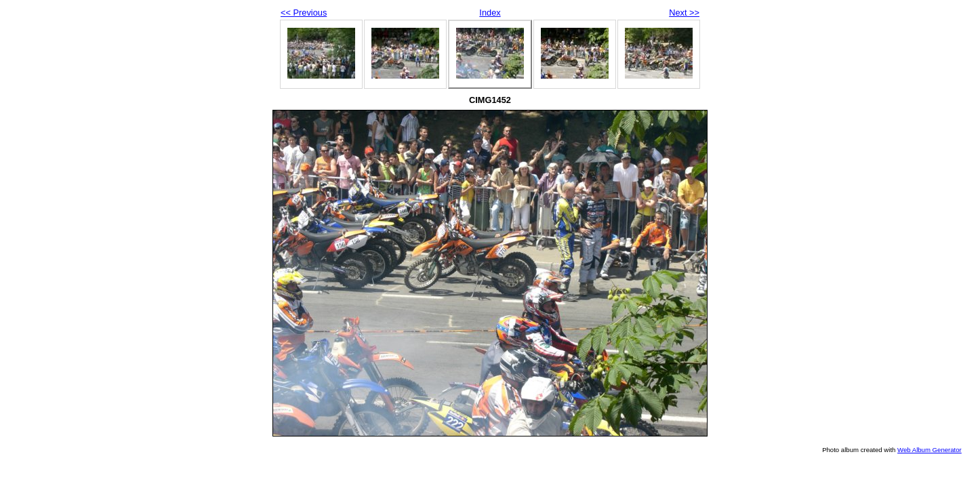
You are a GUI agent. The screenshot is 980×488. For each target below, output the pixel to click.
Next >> (684, 13)
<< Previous (304, 13)
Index (490, 13)
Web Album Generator (930, 450)
